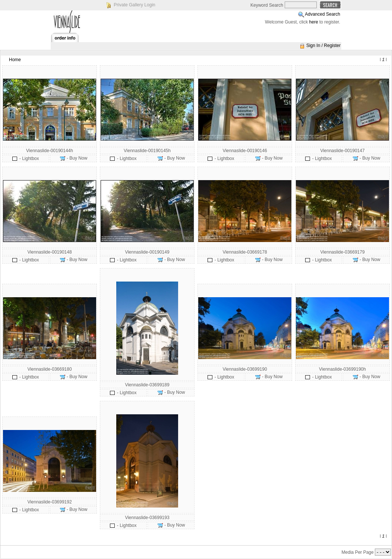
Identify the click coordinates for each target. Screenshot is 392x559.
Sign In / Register (323, 45)
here (314, 22)
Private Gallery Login (134, 5)
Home (15, 60)
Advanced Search (323, 14)
